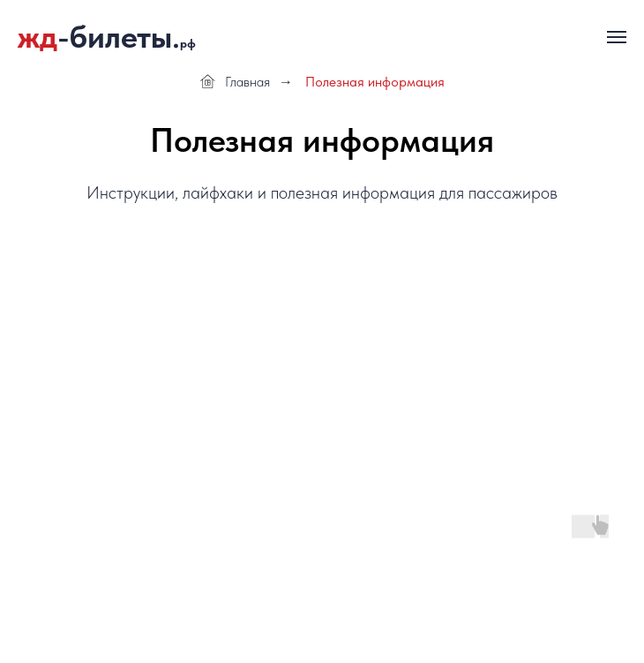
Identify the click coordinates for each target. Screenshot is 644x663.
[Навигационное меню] (617, 37)
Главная (235, 82)
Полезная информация (375, 82)
